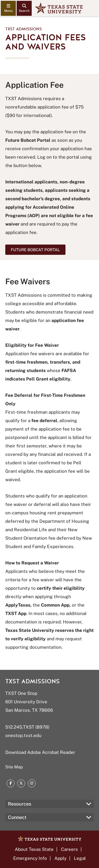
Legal (80, 858)
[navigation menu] (8, 8)
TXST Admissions (23, 29)
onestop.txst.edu (23, 735)
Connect (17, 817)
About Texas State (34, 849)
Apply (60, 858)
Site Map (14, 767)
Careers (69, 849)
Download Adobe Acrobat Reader (40, 752)
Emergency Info (30, 858)
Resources (20, 804)
